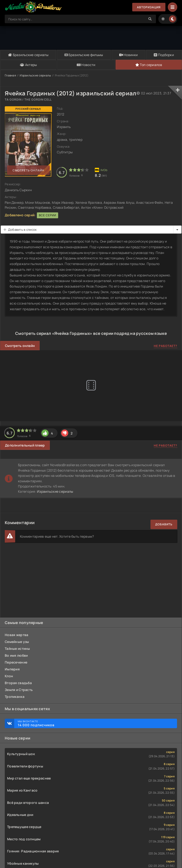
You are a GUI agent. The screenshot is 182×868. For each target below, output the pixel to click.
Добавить (164, 524)
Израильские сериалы (35, 75)
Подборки (164, 55)
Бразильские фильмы (84, 55)
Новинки (129, 55)
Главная (10, 75)
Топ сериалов (149, 65)
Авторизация (149, 7)
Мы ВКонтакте (95, 723)
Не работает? (166, 346)
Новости (86, 65)
